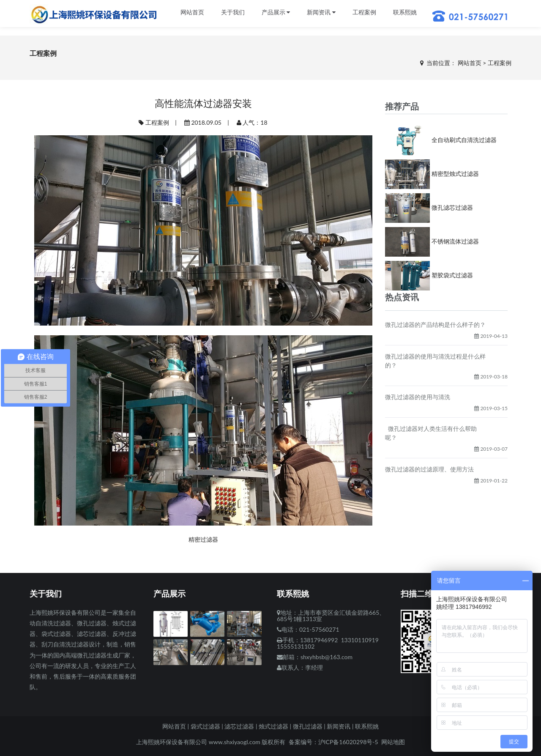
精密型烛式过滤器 (455, 174)
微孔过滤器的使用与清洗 (418, 397)
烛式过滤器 (273, 726)
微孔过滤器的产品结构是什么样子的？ (435, 325)
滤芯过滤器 (239, 726)
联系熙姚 (405, 12)
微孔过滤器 (308, 726)
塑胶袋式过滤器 (452, 275)
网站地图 (393, 742)
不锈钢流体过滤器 (455, 241)
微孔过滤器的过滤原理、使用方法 (429, 469)
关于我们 (233, 12)
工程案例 (364, 12)
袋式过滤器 (205, 726)
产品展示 (276, 12)
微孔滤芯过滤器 (452, 207)
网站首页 (192, 12)
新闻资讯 (321, 12)
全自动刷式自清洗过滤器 (464, 140)
